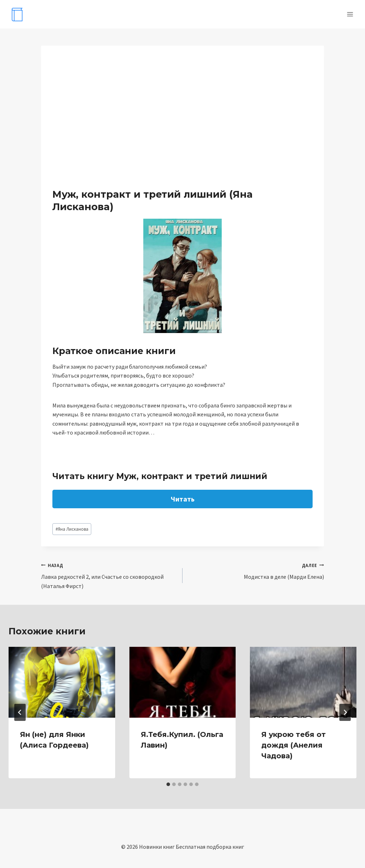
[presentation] (62, 682)
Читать (183, 499)
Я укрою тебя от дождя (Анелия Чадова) (294, 745)
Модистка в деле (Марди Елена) (256, 571)
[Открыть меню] (350, 14)
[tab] (168, 784)
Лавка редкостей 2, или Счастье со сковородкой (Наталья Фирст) (109, 575)
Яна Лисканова (72, 529)
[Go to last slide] (20, 712)
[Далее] (345, 712)
